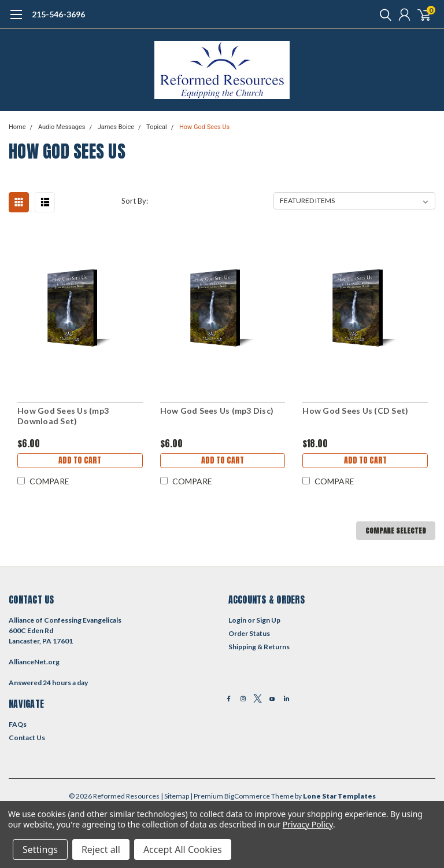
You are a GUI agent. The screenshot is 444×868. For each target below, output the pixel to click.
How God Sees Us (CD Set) (355, 411)
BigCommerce (247, 796)
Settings (40, 849)
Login (237, 620)
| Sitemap (175, 796)
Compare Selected (396, 531)
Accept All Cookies (183, 849)
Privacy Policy (308, 824)
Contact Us (27, 738)
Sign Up (268, 620)
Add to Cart (80, 460)
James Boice (116, 127)
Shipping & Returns (259, 647)
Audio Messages (62, 127)
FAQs (18, 724)
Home (17, 127)
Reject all (101, 849)
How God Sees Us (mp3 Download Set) (63, 416)
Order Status (249, 633)
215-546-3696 (58, 14)
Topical (157, 127)
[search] (383, 14)
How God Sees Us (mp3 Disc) (217, 411)
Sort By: (135, 201)
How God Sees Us (204, 127)
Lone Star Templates (339, 796)
